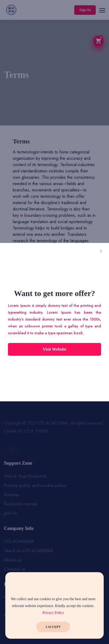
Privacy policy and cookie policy (35, 485)
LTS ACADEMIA (19, 541)
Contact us (15, 569)
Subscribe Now (55, 377)
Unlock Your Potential (25, 476)
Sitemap (12, 495)
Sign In (85, 10)
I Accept (53, 627)
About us (13, 560)
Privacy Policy (53, 613)
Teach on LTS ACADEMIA (29, 551)
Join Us (10, 513)
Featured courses (21, 504)
